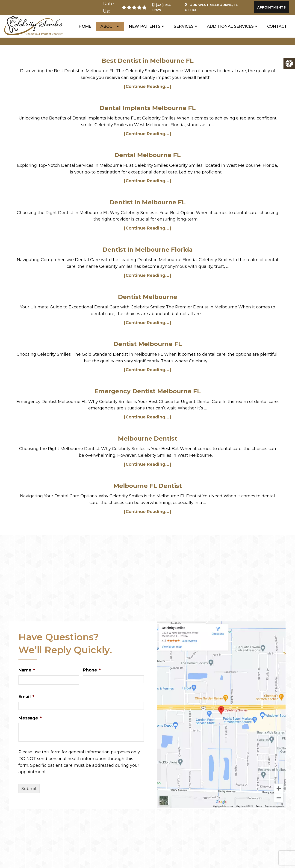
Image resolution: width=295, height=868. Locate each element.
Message (30, 718)
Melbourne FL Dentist (148, 486)
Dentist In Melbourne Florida (148, 250)
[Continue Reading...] (147, 87)
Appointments (271, 7)
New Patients (145, 26)
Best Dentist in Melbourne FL (148, 61)
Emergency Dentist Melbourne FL (147, 391)
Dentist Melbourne (148, 297)
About (108, 26)
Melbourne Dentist (148, 438)
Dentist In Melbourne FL (147, 202)
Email (26, 697)
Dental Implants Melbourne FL (148, 108)
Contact (277, 26)
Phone (92, 670)
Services (184, 26)
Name (27, 670)
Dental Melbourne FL (147, 155)
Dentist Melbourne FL (148, 344)
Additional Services (230, 26)
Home (85, 26)
